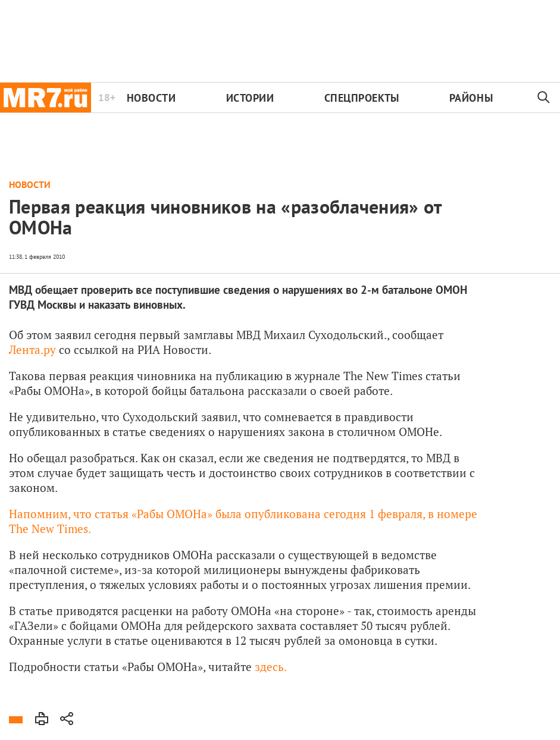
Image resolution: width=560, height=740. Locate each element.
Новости (151, 98)
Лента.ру (32, 349)
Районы (471, 98)
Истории (250, 98)
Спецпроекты (362, 98)
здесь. (271, 667)
